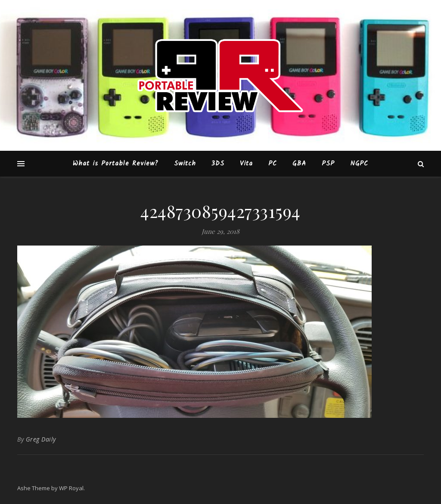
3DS (218, 164)
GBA (299, 164)
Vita (246, 164)
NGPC (359, 164)
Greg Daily (41, 439)
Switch (185, 164)
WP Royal (71, 488)
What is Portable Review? (116, 164)
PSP (328, 164)
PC (273, 164)
